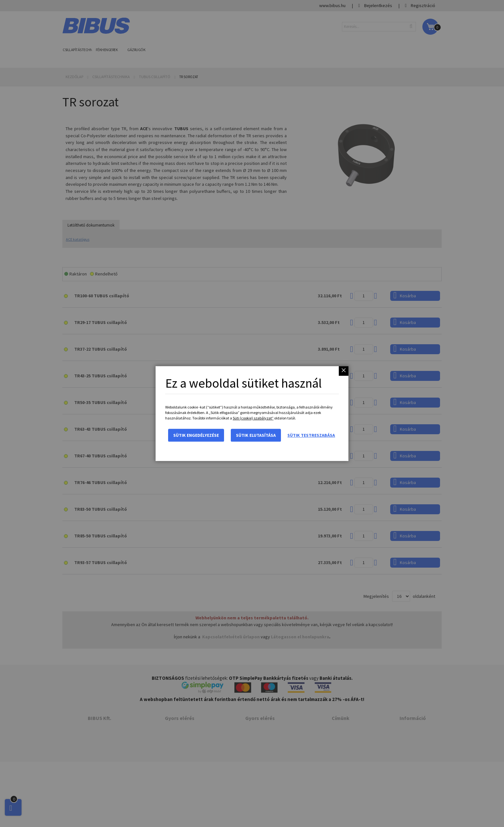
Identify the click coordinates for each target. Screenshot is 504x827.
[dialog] (252, 413)
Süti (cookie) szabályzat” (253, 418)
